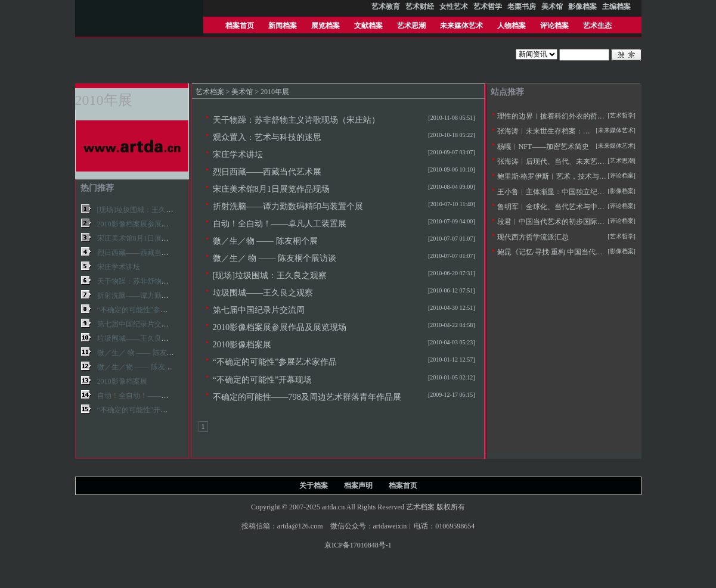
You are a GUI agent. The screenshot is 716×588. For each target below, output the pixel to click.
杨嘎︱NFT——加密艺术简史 (543, 147)
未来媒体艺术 (461, 26)
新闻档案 (283, 26)
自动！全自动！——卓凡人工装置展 (280, 223)
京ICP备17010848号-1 (358, 545)
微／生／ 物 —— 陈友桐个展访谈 (275, 258)
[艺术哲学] (622, 115)
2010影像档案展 (242, 344)
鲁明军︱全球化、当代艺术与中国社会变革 (565, 207)
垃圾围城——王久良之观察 (263, 293)
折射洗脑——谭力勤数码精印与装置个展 (288, 206)
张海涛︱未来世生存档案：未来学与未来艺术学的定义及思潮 (594, 131)
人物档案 (512, 26)
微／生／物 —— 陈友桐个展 (265, 241)
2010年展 (275, 92)
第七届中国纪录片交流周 (259, 310)
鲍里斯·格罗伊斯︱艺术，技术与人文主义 (562, 176)
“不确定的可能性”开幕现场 (263, 379)
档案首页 (240, 26)
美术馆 (242, 92)
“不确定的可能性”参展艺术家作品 (275, 362)
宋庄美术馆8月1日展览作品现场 (271, 189)
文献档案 (368, 26)
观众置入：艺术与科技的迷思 (267, 137)
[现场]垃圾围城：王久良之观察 (270, 275)
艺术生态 (597, 26)
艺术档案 (210, 92)
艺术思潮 (411, 26)
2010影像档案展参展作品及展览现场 (280, 327)
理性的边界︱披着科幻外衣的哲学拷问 (558, 116)
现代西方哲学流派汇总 (533, 237)
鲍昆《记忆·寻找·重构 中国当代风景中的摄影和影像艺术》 (589, 252)
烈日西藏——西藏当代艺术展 (267, 172)
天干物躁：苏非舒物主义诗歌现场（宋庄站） (296, 120)
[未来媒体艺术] (616, 146)
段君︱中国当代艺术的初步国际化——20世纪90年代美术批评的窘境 (605, 222)
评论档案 (554, 26)
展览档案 (326, 26)
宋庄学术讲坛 (238, 154)
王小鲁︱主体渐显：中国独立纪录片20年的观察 (572, 192)
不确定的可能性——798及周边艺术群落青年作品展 (307, 397)
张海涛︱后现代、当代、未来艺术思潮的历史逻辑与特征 (587, 161)
